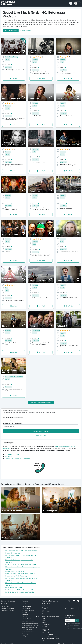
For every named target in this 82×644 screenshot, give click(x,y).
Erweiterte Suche (41, 436)
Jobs (43, 620)
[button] (77, 3)
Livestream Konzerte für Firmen (30, 625)
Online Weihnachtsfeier (28, 619)
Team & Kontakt (47, 614)
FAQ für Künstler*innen (8, 604)
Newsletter (45, 627)
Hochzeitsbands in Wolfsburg (15, 571)
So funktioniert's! (26, 30)
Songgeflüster (46, 608)
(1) (37, 290)
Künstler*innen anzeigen (41, 431)
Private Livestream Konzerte (29, 628)
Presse (44, 623)
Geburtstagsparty (26, 606)
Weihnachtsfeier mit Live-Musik (30, 617)
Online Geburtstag (27, 630)
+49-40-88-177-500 (12, 454)
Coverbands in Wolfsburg (14, 588)
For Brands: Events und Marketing (49, 605)
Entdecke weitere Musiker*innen (41, 403)
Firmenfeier (25, 615)
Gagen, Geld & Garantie (8, 608)
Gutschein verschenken (7, 610)
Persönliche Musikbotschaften (30, 623)
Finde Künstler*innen (11, 31)
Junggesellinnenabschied (28, 632)
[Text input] (70, 620)
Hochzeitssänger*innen (28, 610)
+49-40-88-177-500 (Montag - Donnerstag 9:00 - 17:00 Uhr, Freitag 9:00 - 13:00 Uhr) (51, 638)
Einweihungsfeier (26, 634)
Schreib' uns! (9, 456)
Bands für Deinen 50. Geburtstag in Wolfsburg (20, 574)
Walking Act (25, 636)
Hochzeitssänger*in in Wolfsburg (16, 576)
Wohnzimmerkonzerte (28, 604)
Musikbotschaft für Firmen (29, 621)
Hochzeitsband (26, 608)
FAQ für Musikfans (6, 606)
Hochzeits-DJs (25, 612)
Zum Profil (15, 79)
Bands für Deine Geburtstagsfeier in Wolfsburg (21, 565)
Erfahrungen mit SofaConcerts (50, 616)
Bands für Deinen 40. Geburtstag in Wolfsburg (20, 592)
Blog (43, 618)
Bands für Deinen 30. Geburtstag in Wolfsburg (20, 590)
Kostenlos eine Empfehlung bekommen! (17, 459)
